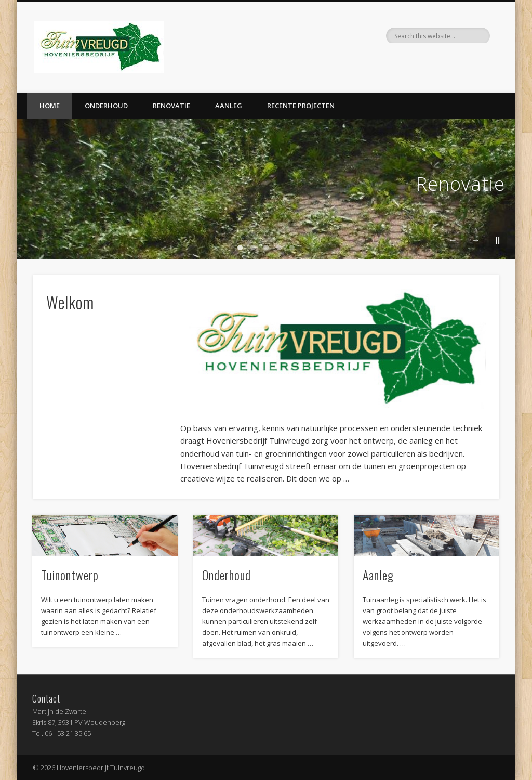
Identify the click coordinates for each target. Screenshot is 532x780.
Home (50, 106)
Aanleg (229, 106)
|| (498, 240)
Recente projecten (301, 106)
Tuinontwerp (70, 575)
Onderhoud (106, 106)
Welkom (70, 302)
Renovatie (171, 106)
